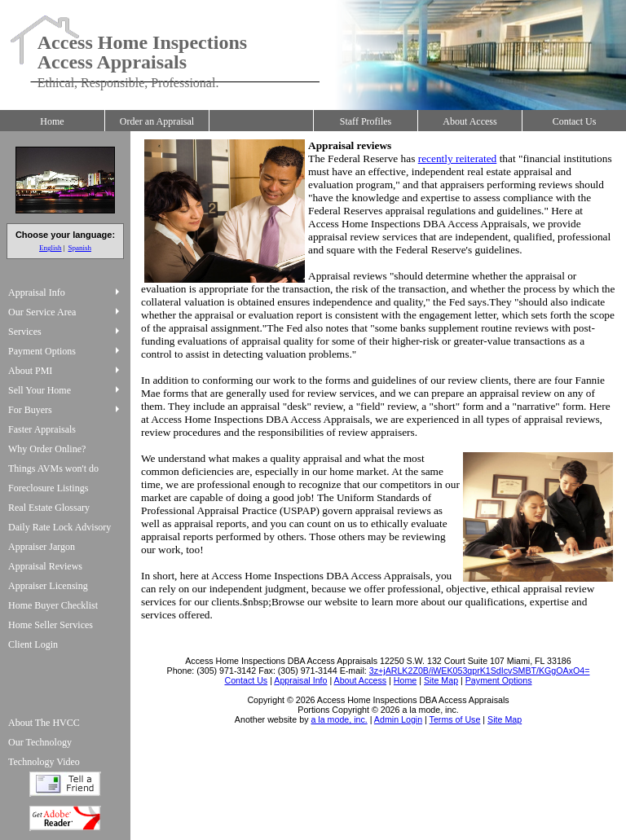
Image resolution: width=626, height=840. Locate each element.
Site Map (505, 719)
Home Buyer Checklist (53, 605)
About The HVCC (44, 723)
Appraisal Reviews (45, 566)
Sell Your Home (40, 390)
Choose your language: (65, 235)
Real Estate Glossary (49, 508)
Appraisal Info (37, 292)
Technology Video (44, 762)
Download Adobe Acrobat (65, 818)
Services (25, 332)
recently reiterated (458, 158)
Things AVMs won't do (53, 468)
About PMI (30, 371)
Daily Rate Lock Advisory (60, 527)
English (51, 248)
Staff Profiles (366, 121)
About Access (469, 121)
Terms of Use (455, 719)
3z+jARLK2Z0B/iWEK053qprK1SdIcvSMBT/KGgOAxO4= (480, 671)
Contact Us (575, 121)
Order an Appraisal (157, 121)
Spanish (79, 248)
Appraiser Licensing (48, 586)
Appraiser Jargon (42, 547)
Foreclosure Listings (48, 488)
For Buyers (30, 410)
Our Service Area (42, 312)
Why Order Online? (47, 449)
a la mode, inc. (339, 719)
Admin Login (398, 719)
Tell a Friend (65, 784)
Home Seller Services (51, 625)
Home (52, 121)
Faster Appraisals (42, 429)
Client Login (33, 644)
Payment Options (42, 351)
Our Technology (40, 742)
